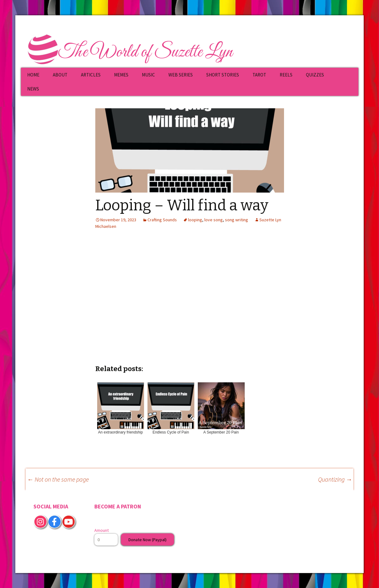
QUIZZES (315, 75)
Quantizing (335, 479)
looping (195, 220)
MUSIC (148, 75)
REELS (286, 75)
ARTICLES (91, 75)
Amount (102, 530)
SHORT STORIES (223, 75)
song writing (237, 220)
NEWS (33, 89)
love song (214, 220)
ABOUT (60, 75)
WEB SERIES (181, 75)
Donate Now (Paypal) (147, 540)
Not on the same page (58, 479)
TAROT (259, 75)
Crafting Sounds (162, 220)
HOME (33, 75)
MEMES (121, 75)
